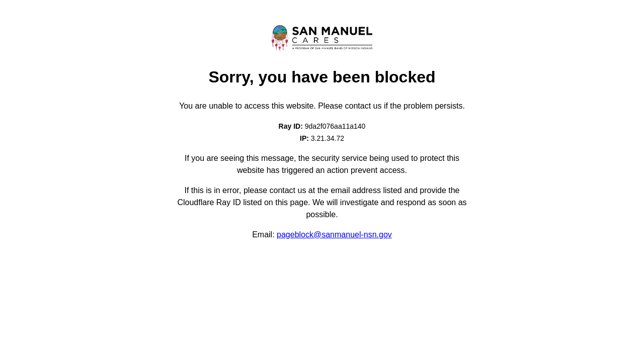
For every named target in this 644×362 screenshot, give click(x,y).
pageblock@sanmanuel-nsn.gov (334, 235)
